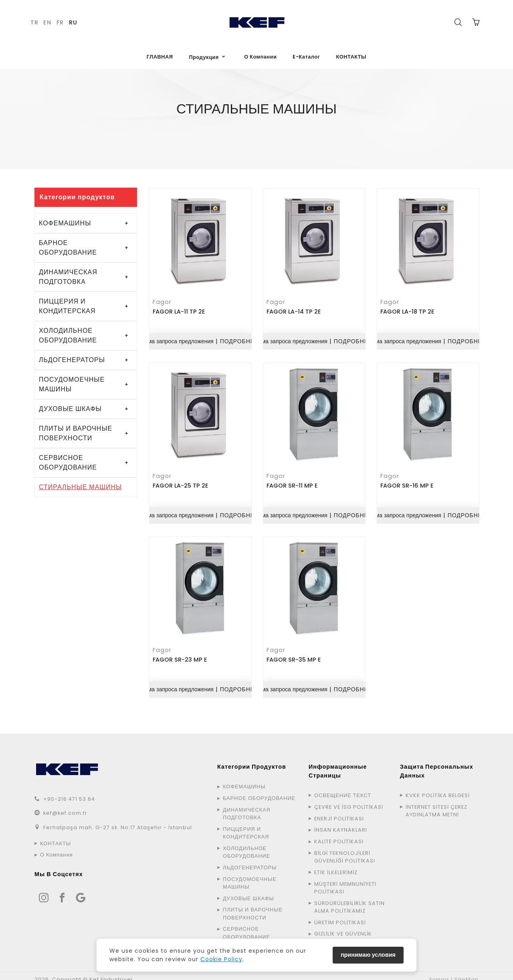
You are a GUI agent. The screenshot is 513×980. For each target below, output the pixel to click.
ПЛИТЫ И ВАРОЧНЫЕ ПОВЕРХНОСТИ (76, 433)
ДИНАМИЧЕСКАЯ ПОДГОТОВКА (68, 277)
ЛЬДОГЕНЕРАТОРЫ (72, 360)
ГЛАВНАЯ (160, 57)
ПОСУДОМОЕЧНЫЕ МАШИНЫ (72, 384)
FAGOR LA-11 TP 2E (180, 310)
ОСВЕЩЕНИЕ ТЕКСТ (343, 788)
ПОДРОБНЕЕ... (243, 339)
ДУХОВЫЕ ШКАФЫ (70, 409)
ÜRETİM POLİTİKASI (340, 915)
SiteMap (467, 972)
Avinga (439, 972)
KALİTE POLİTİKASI (339, 834)
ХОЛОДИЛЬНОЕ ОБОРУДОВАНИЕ (68, 335)
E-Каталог (306, 57)
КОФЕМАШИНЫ (65, 223)
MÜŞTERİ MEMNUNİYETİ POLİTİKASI (345, 880)
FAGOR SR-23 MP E (181, 653)
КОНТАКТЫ (351, 57)
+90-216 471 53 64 (69, 792)
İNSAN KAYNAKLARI (341, 823)
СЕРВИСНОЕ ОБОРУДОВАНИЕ (68, 463)
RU (73, 22)
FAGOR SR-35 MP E (295, 653)
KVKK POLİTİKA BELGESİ (438, 788)
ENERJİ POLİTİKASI (339, 811)
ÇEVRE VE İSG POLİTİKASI (349, 800)
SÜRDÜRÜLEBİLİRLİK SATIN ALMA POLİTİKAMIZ (349, 899)
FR (60, 22)
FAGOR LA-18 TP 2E (408, 310)
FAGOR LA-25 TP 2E (181, 482)
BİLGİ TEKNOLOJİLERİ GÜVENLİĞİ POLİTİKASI (345, 850)
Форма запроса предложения (175, 339)
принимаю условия (368, 955)
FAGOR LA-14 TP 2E (295, 310)
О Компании (260, 57)
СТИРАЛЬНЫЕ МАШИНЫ (80, 487)
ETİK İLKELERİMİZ (336, 865)
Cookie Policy (221, 959)
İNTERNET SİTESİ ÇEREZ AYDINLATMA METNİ (436, 804)
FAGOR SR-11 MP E (293, 482)
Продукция (204, 57)
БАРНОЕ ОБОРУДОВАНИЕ (68, 248)
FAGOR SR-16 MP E (408, 482)
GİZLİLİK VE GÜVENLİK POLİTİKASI (343, 930)
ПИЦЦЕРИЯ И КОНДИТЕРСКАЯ (67, 306)
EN (47, 22)
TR (34, 22)
